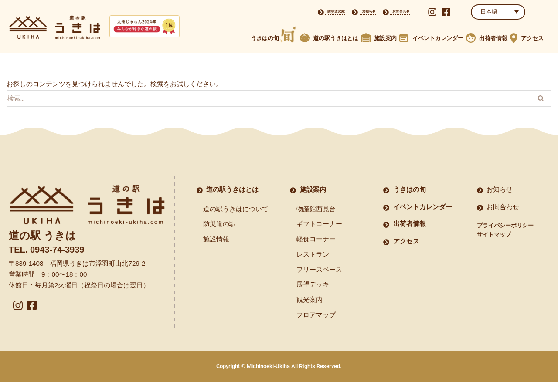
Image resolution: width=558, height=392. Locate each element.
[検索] (269, 99)
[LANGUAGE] (498, 12)
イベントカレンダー (438, 38)
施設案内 (385, 38)
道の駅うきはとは (336, 38)
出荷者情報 (493, 38)
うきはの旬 (265, 38)
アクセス (532, 38)
